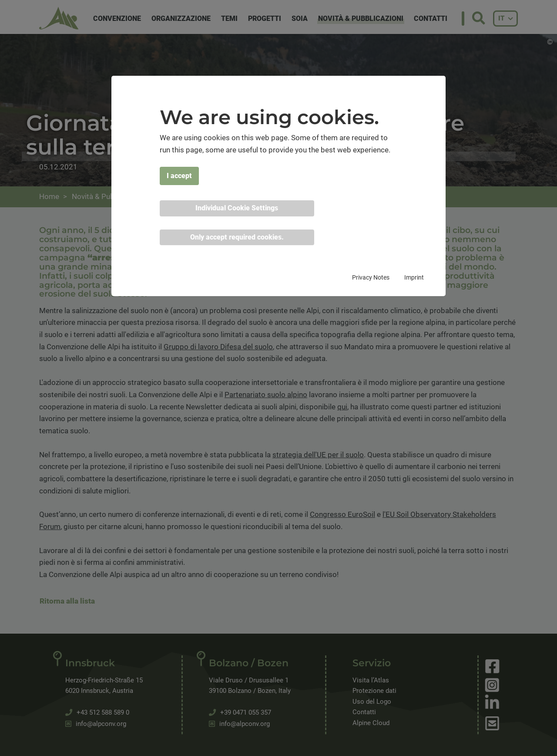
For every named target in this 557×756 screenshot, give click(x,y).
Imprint (414, 277)
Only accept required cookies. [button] (237, 237)
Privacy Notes (371, 277)
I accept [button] (179, 176)
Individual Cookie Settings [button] (237, 208)
